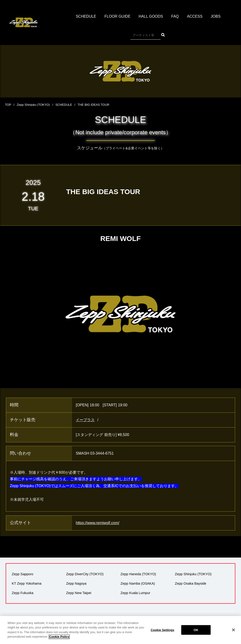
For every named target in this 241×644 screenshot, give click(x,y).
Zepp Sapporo (22, 574)
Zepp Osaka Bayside (191, 583)
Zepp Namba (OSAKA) (138, 583)
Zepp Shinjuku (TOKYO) (33, 105)
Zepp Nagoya (76, 583)
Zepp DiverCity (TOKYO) (85, 574)
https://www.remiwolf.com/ (98, 523)
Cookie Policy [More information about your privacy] (59, 641)
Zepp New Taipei (79, 593)
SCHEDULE (86, 16)
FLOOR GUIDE (117, 16)
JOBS (216, 16)
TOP (8, 105)
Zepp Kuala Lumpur (135, 593)
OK (196, 634)
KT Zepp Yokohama (27, 583)
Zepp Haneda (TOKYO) (138, 574)
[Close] (233, 634)
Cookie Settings (162, 634)
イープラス (85, 420)
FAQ (175, 16)
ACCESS (195, 16)
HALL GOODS (151, 16)
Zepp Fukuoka (23, 593)
